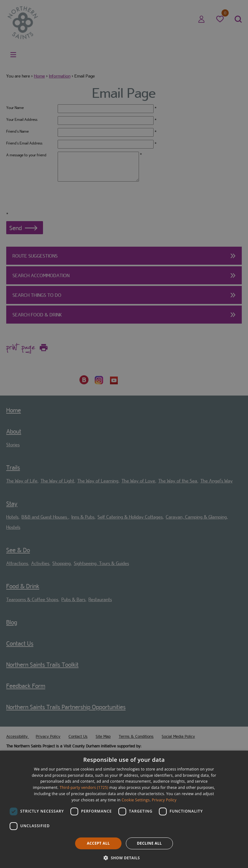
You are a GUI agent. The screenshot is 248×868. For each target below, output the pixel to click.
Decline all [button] (150, 843)
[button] (124, 857)
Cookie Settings (136, 800)
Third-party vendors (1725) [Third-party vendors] (84, 787)
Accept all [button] (98, 843)
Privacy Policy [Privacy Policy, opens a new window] (164, 800)
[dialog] (124, 809)
